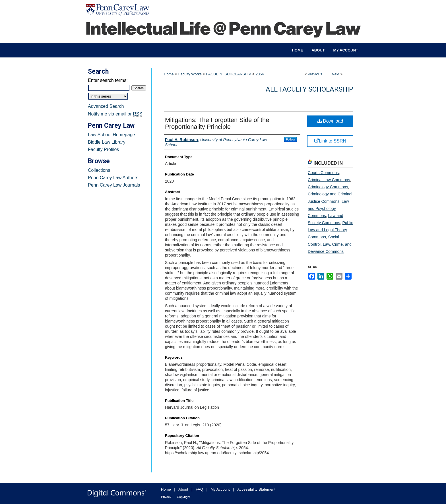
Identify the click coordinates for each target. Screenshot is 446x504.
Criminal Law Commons (329, 180)
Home (169, 74)
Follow (290, 139)
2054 (260, 74)
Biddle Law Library (107, 142)
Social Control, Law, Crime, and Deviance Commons (330, 244)
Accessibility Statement (256, 489)
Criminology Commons (328, 187)
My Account (220, 489)
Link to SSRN (330, 141)
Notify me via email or (115, 114)
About (183, 489)
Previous (315, 74)
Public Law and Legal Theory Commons (331, 230)
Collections (99, 170)
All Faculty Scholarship (309, 89)
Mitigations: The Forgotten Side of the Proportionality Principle (217, 123)
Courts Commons (323, 173)
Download (330, 121)
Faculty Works (190, 74)
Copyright (184, 497)
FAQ (199, 489)
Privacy (166, 497)
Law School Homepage (111, 135)
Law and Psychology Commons (328, 208)
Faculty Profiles (103, 149)
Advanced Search (106, 106)
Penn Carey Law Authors (113, 178)
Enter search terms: (108, 80)
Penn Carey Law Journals (114, 185)
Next (335, 74)
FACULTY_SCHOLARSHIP (229, 74)
